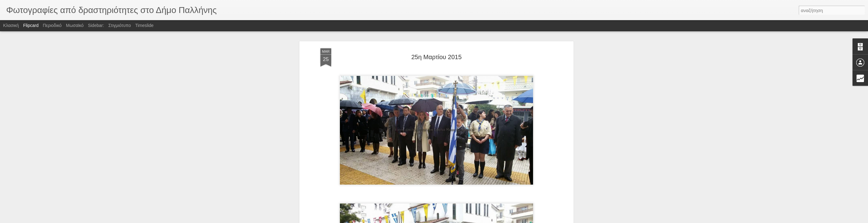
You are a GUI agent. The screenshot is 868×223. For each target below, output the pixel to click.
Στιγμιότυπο (120, 25)
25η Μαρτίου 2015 (437, 57)
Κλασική (11, 25)
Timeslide (144, 25)
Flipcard (31, 25)
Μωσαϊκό (75, 25)
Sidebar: (96, 25)
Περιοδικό (52, 25)
